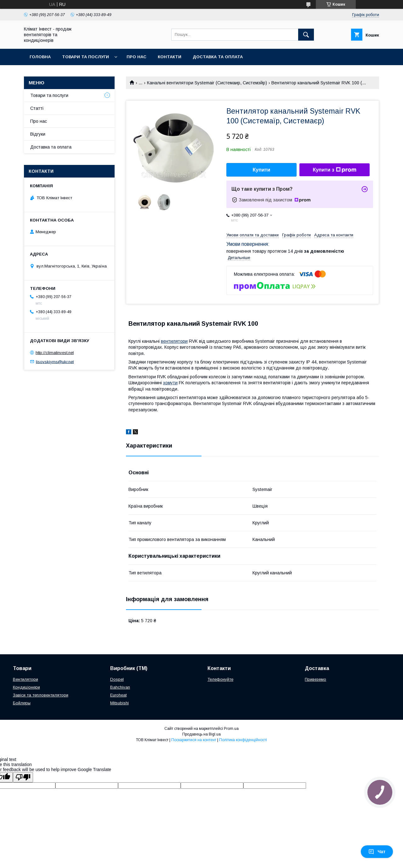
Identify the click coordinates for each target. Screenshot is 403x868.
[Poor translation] (23, 777)
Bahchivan (120, 687)
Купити (262, 170)
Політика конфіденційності (243, 740)
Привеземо (315, 679)
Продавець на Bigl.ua (201, 734)
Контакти (170, 57)
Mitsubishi (119, 703)
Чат (377, 852)
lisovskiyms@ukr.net (55, 361)
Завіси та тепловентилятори (41, 695)
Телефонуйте (220, 679)
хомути (170, 383)
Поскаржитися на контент (194, 740)
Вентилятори (26, 679)
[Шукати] (306, 35)
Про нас (136, 57)
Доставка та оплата (218, 57)
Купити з (334, 170)
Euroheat (118, 695)
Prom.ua (231, 729)
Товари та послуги (85, 57)
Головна (40, 57)
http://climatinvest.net (55, 353)
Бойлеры (22, 703)
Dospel (117, 679)
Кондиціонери (26, 687)
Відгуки (38, 134)
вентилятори (174, 341)
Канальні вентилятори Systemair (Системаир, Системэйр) (207, 83)
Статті (37, 108)
